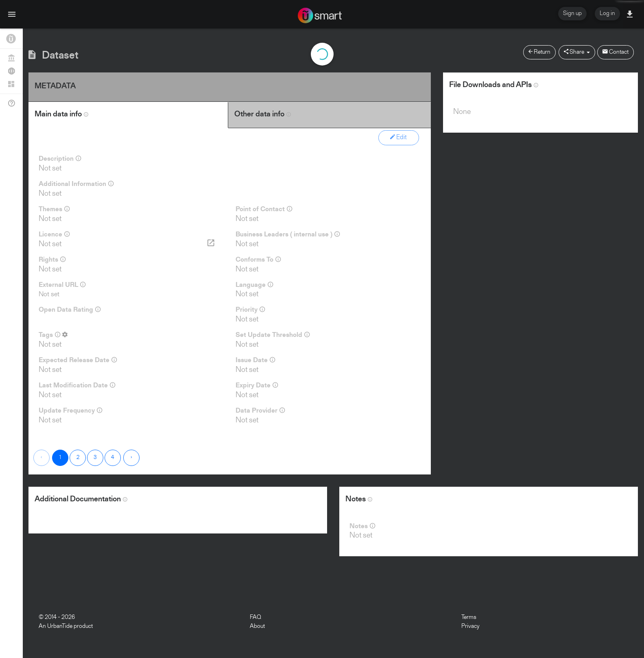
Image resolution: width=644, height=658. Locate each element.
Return (539, 52)
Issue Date (255, 360)
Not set (49, 294)
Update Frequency (70, 411)
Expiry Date (257, 385)
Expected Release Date (78, 360)
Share (577, 52)
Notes (362, 526)
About (257, 626)
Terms (469, 618)
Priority (250, 310)
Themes (54, 209)
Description (60, 159)
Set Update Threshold (273, 335)
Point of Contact (264, 209)
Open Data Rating (70, 310)
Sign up (572, 14)
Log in (607, 14)
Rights (52, 260)
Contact (616, 52)
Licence (54, 234)
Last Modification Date (77, 385)
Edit (398, 137)
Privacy (470, 626)
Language (254, 285)
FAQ (255, 618)
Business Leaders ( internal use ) (288, 234)
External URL (62, 285)
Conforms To (258, 260)
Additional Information (76, 184)
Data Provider (260, 411)
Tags (53, 335)
